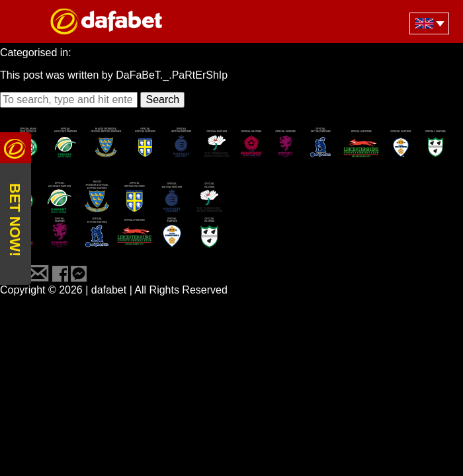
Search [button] (162, 99)
